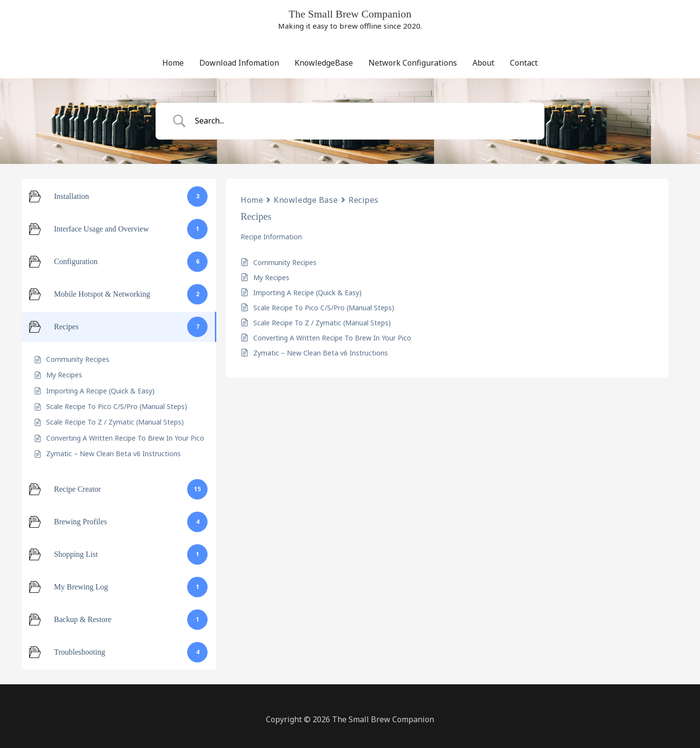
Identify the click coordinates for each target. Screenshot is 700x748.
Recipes (364, 200)
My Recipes (271, 277)
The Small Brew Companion (350, 14)
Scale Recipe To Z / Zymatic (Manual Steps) (322, 323)
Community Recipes (285, 262)
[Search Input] (362, 121)
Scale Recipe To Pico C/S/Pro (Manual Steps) (324, 308)
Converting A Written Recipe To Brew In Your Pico (332, 338)
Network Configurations (413, 63)
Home (173, 63)
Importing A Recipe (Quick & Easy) (307, 293)
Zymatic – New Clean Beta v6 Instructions (321, 353)
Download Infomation (239, 63)
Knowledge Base (306, 200)
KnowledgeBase (324, 63)
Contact (524, 63)
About (483, 63)
